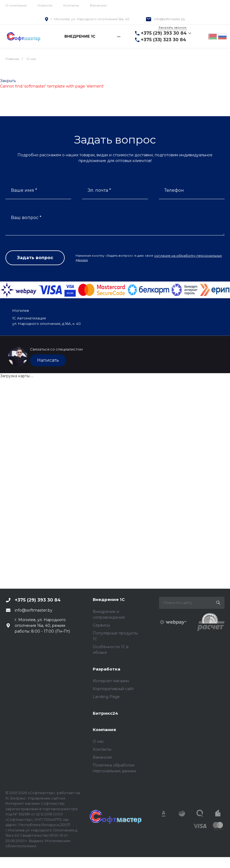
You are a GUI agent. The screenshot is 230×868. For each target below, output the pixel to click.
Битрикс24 (105, 713)
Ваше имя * (24, 190)
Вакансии (98, 5)
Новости (45, 5)
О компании (16, 5)
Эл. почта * (99, 190)
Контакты (71, 5)
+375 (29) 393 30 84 (164, 33)
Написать (48, 360)
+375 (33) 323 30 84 (163, 40)
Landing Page (106, 697)
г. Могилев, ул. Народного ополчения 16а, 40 (90, 19)
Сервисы (101, 625)
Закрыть (8, 81)
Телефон (174, 190)
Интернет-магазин (111, 681)
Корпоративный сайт (113, 689)
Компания (104, 730)
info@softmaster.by (170, 19)
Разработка (107, 669)
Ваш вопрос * (26, 218)
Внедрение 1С (109, 599)
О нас (98, 741)
